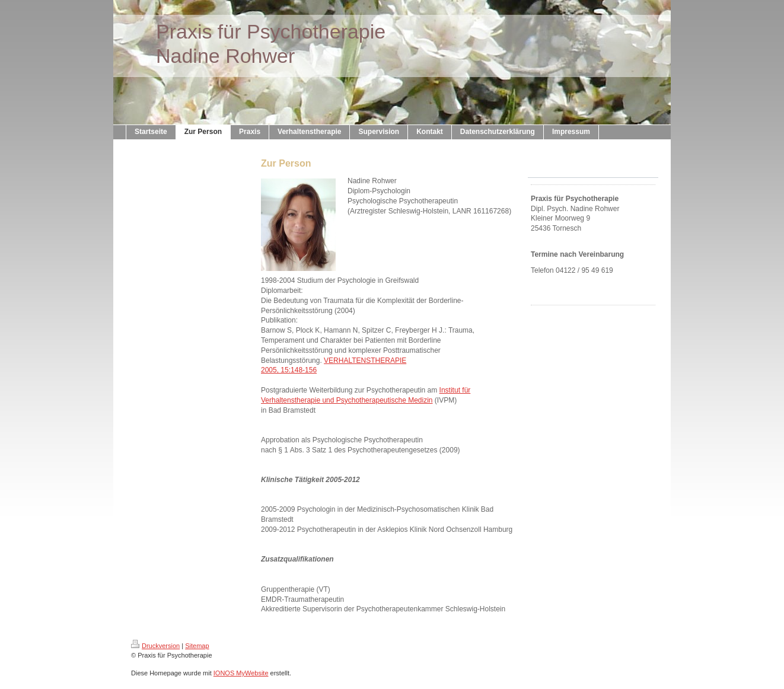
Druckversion (155, 646)
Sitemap (197, 646)
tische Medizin (410, 400)
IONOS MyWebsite (241, 673)
